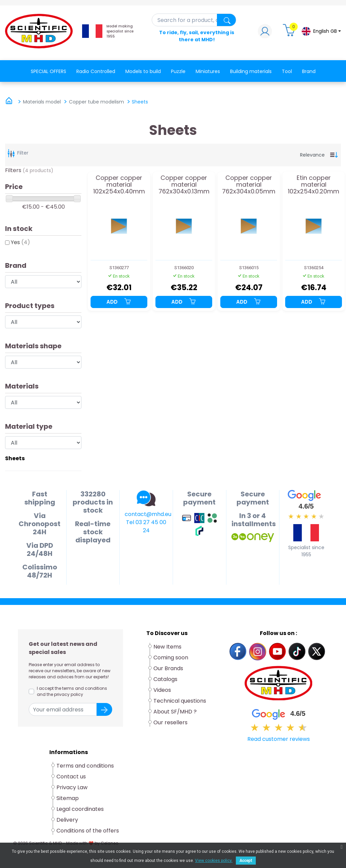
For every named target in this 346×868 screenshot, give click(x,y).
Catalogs (165, 679)
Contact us (71, 777)
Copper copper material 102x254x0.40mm (119, 184)
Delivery (67, 820)
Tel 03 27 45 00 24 (146, 526)
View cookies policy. (214, 861)
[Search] (194, 20)
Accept (246, 861)
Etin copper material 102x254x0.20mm (314, 184)
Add (119, 302)
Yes (20, 242)
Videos (162, 690)
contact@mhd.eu (148, 514)
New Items (167, 647)
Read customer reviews (279, 739)
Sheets (15, 458)
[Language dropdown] (321, 31)
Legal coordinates (80, 809)
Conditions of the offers (88, 831)
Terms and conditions (85, 766)
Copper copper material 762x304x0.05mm (249, 184)
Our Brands (168, 668)
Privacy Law (72, 787)
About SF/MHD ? (175, 712)
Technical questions (180, 701)
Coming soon (171, 658)
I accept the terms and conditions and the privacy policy (72, 691)
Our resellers (170, 722)
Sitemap (68, 798)
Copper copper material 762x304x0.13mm (184, 184)
